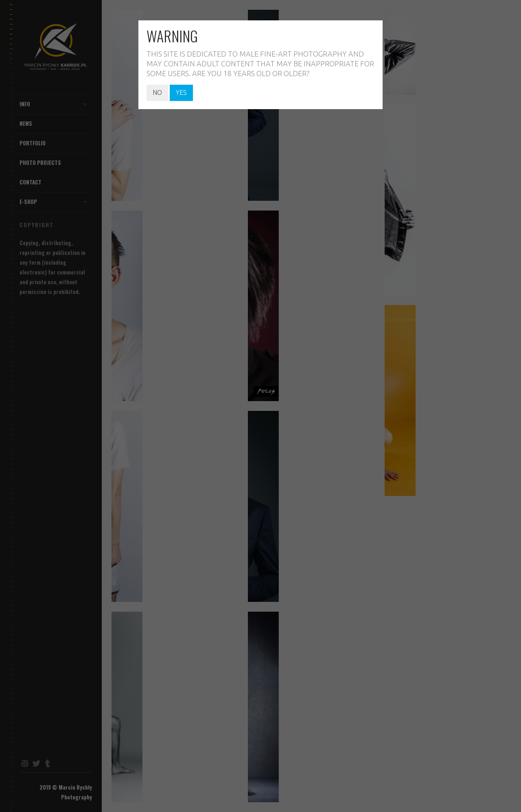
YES (181, 92)
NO (157, 92)
